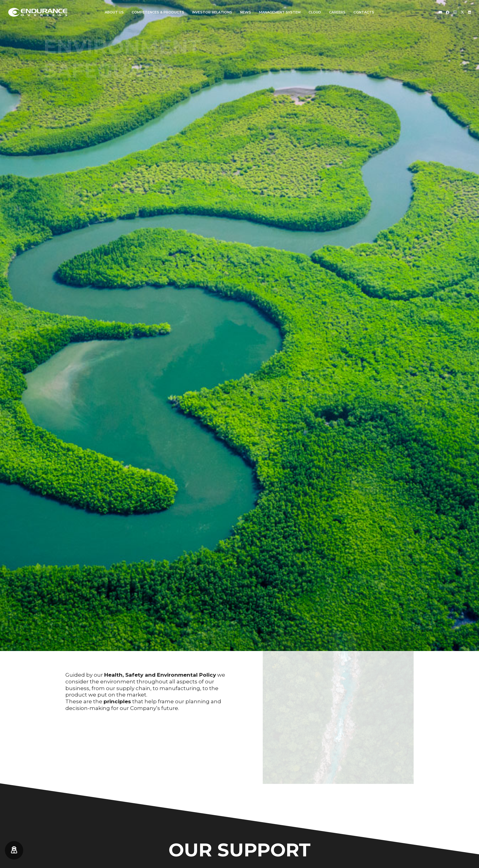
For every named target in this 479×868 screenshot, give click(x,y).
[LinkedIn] (470, 12)
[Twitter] (462, 12)
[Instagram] (455, 12)
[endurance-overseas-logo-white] (38, 12)
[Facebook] (448, 12)
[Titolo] (440, 12)
